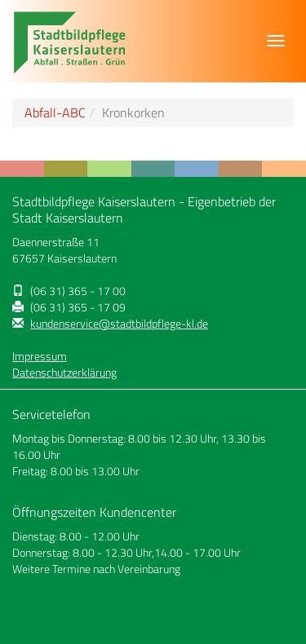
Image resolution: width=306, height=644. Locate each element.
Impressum (40, 356)
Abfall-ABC (55, 112)
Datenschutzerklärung (64, 373)
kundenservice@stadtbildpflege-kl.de (119, 324)
